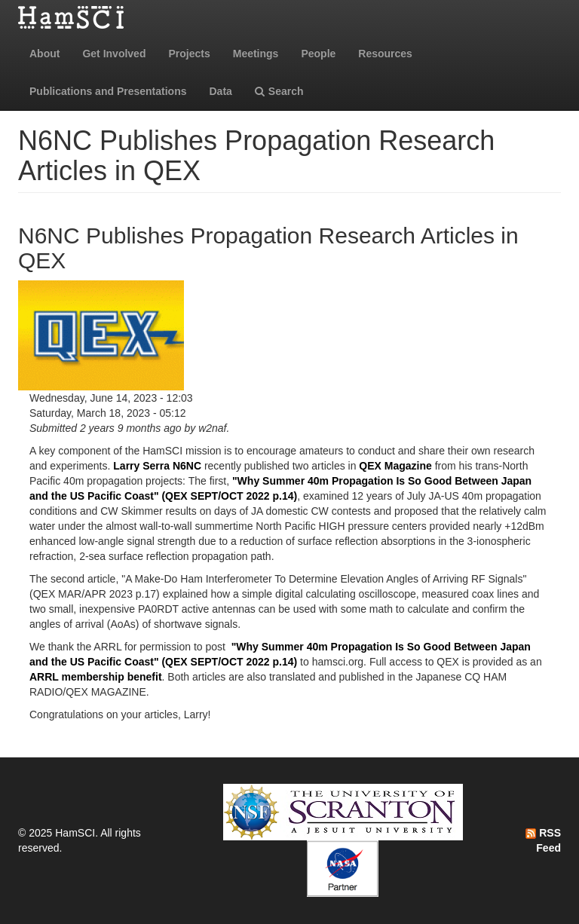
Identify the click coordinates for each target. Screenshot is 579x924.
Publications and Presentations (108, 91)
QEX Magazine (395, 466)
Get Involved (114, 54)
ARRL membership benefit (96, 677)
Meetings (256, 54)
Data (221, 91)
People (318, 54)
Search (279, 91)
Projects (189, 54)
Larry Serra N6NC (157, 466)
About (44, 54)
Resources (385, 54)
